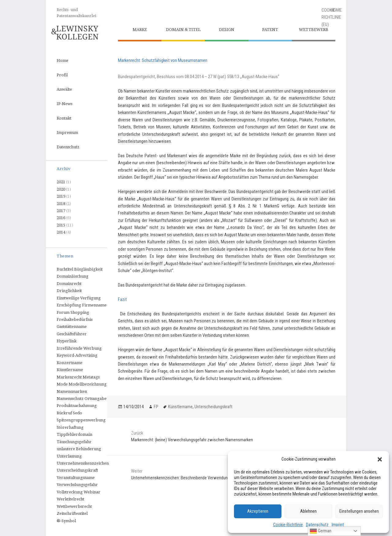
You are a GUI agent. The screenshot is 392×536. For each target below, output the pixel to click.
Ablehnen (308, 511)
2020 (61, 189)
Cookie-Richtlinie (288, 525)
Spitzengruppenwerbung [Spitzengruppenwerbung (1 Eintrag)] (81, 420)
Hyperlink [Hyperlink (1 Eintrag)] (67, 341)
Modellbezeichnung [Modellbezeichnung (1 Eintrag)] (88, 384)
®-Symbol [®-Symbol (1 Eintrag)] (66, 521)
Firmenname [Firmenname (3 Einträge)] (94, 305)
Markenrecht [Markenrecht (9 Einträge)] (69, 377)
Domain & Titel (183, 30)
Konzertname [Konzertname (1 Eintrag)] (70, 363)
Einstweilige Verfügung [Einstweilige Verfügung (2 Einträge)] (79, 298)
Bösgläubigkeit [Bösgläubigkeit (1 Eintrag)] (88, 269)
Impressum (67, 133)
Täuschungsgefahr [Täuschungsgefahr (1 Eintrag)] (74, 442)
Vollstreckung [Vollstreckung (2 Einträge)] (70, 492)
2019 (61, 196)
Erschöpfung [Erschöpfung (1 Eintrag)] (69, 305)
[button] (380, 459)
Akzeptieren (258, 511)
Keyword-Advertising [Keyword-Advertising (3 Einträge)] (77, 355)
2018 (61, 204)
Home (62, 61)
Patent (270, 30)
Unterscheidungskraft (213, 407)
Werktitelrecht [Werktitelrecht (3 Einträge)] (70, 499)
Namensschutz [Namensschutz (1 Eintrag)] (70, 399)
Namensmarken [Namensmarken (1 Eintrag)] (72, 392)
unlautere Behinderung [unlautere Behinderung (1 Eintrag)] (79, 449)
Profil (62, 75)
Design (227, 30)
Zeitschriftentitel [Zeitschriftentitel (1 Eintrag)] (72, 513)
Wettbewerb (314, 30)
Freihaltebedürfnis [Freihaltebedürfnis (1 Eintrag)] (75, 319)
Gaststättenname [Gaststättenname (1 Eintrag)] (72, 327)
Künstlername (180, 407)
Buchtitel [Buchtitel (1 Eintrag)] (65, 269)
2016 (61, 218)
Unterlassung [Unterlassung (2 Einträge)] (69, 456)
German (320, 531)
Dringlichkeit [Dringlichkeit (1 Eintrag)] (69, 291)
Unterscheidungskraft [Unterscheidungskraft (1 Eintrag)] (77, 470)
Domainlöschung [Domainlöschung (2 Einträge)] (73, 276)
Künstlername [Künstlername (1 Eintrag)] (70, 370)
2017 (61, 211)
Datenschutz (317, 525)
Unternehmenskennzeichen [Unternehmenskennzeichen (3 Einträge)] (83, 463)
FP (156, 407)
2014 (61, 232)
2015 (61, 225)
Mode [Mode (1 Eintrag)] (62, 384)
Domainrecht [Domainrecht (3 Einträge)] (69, 284)
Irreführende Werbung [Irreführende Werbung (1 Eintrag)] (79, 348)
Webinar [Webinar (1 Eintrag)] (92, 492)
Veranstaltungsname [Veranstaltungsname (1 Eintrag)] (76, 478)
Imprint (338, 525)
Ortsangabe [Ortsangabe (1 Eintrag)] (96, 399)
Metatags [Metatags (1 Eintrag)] (91, 377)
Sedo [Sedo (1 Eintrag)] (77, 413)
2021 (61, 182)
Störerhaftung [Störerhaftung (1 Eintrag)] (70, 427)
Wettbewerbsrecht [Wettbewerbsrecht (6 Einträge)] (74, 506)
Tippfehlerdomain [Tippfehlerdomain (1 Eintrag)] (74, 434)
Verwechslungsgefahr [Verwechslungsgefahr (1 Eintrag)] (77, 485)
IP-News (64, 104)
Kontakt (64, 118)
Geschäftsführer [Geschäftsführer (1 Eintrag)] (72, 334)
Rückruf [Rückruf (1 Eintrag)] (64, 413)
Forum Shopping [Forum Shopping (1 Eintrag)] (73, 312)
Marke (140, 30)
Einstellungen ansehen (359, 511)
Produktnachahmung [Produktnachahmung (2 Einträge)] (77, 406)
